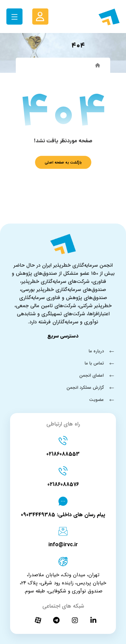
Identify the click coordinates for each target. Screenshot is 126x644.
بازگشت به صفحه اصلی (63, 162)
